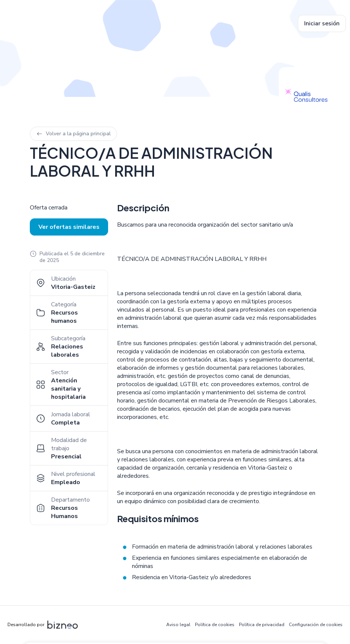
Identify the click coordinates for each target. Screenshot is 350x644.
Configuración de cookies (316, 625)
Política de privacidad (262, 625)
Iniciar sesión (322, 23)
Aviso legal (178, 625)
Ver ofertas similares (69, 227)
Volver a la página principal (73, 134)
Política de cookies (215, 625)
